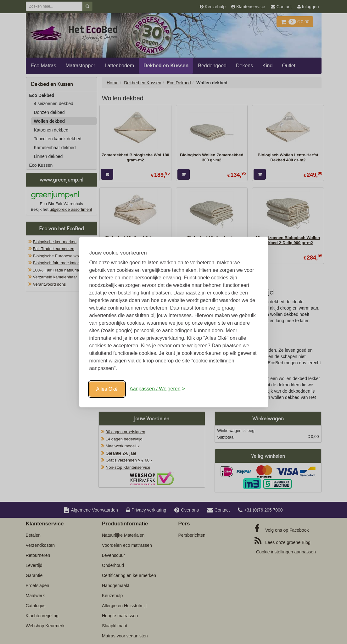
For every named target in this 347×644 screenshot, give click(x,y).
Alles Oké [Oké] (107, 389)
